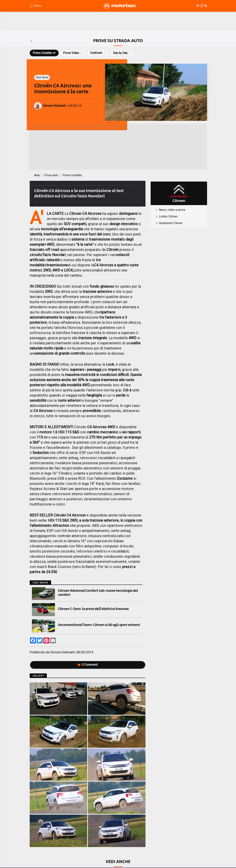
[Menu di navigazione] (35, 6)
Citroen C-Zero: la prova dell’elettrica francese (93, 609)
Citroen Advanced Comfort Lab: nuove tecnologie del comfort (98, 593)
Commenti (88, 665)
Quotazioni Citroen (171, 223)
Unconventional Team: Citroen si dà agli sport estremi (99, 625)
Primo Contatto (44, 53)
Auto (37, 175)
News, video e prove (172, 210)
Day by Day (122, 53)
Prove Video (73, 53)
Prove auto (51, 175)
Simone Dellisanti (63, 652)
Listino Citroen (168, 216)
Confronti (98, 53)
